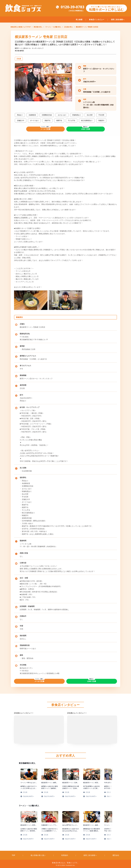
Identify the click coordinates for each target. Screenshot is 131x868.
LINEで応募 (86, 129)
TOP (13, 855)
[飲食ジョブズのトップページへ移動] (24, 8)
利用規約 (65, 855)
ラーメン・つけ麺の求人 (53, 27)
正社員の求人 (68, 27)
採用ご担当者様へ (118, 20)
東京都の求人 (38, 27)
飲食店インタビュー (97, 20)
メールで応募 (45, 129)
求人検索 (79, 20)
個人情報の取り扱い (38, 855)
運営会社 (116, 855)
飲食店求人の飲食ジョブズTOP (21, 27)
